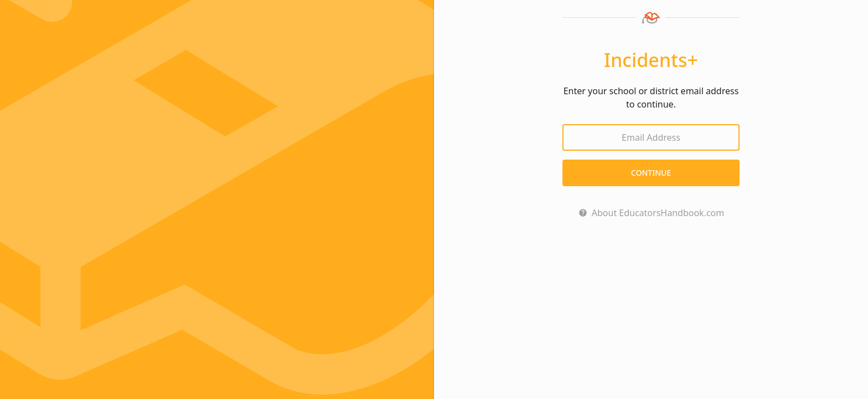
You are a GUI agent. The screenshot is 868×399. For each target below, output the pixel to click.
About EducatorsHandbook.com (658, 213)
